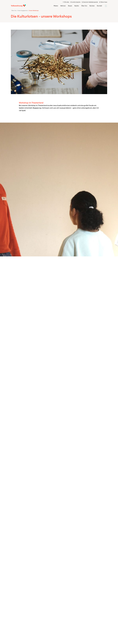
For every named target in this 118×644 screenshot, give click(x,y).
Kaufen (77, 6)
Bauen (70, 6)
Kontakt (99, 6)
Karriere (92, 6)
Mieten (56, 6)
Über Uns (84, 6)
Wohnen (63, 6)
